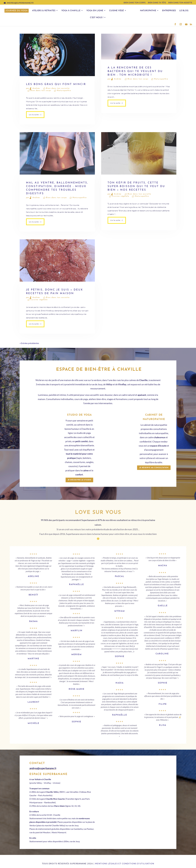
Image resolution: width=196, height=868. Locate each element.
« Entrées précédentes (29, 343)
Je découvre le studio (79, 480)
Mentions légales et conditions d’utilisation (125, 864)
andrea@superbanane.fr (43, 768)
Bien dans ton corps (135, 3)
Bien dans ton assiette (180, 3)
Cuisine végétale (121, 196)
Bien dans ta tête (157, 3)
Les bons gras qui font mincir (56, 84)
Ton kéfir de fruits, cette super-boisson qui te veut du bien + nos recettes (136, 186)
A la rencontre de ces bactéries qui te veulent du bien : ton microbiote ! (135, 71)
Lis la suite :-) (35, 115)
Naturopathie (64, 91)
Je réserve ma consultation (154, 468)
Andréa (36, 88)
